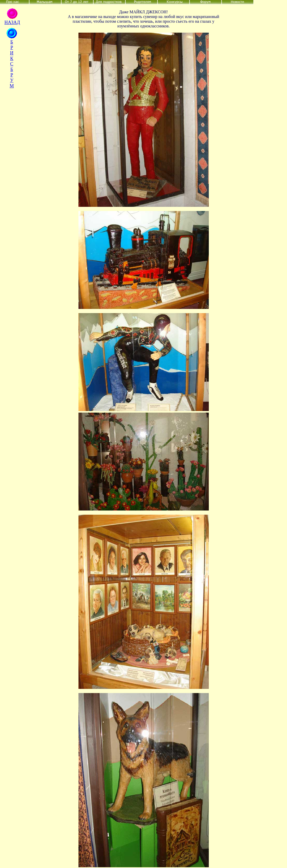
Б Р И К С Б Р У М (12, 64)
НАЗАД (12, 22)
